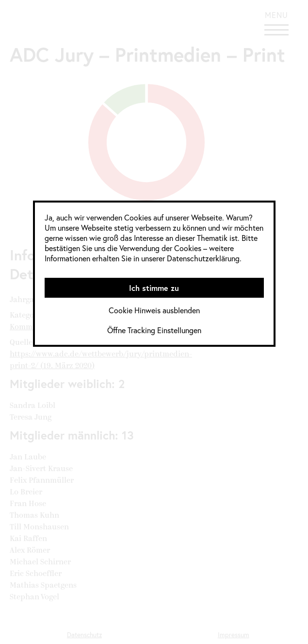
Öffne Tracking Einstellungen (154, 330)
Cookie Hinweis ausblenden (154, 310)
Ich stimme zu (154, 288)
